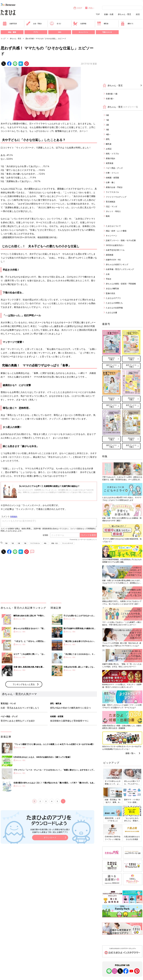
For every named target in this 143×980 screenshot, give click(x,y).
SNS (60, 32)
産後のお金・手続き (114, 187)
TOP (98, 14)
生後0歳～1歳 (112, 94)
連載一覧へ (130, 753)
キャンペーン (83, 32)
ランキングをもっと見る (24, 684)
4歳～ (46, 543)
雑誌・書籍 (12, 32)
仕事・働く (111, 182)
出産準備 (80, 24)
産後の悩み (111, 158)
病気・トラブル (112, 154)
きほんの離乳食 (112, 288)
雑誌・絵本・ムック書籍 (116, 231)
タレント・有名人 (113, 211)
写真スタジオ (107, 32)
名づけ (55, 24)
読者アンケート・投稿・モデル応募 (121, 240)
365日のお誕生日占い (115, 245)
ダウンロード (50, 837)
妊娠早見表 (10, 24)
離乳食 (103, 24)
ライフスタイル (35, 543)
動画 (108, 216)
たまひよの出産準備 (114, 308)
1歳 (13, 543)
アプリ (36, 32)
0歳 (6, 543)
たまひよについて (113, 226)
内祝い (89, 8)
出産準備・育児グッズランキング (120, 269)
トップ (3, 39)
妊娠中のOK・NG (113, 260)
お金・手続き (34, 24)
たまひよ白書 (111, 312)
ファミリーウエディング (116, 197)
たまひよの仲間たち (114, 303)
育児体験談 (111, 202)
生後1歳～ (110, 99)
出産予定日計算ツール (115, 250)
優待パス (127, 24)
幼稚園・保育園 (112, 178)
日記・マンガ (111, 206)
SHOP (78, 8)
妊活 (138, 14)
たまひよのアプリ (113, 298)
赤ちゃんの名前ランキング (117, 264)
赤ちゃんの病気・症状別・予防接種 (121, 284)
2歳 (19, 543)
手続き (109, 279)
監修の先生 (111, 293)
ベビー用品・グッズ (114, 168)
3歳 (25, 543)
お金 (108, 274)
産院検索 (110, 255)
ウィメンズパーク (68, 543)
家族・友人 (55, 543)
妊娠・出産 (109, 14)
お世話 (109, 149)
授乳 (108, 139)
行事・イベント (112, 173)
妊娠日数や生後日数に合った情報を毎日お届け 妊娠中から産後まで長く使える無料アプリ (50, 831)
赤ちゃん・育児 (124, 14)
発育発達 (110, 163)
